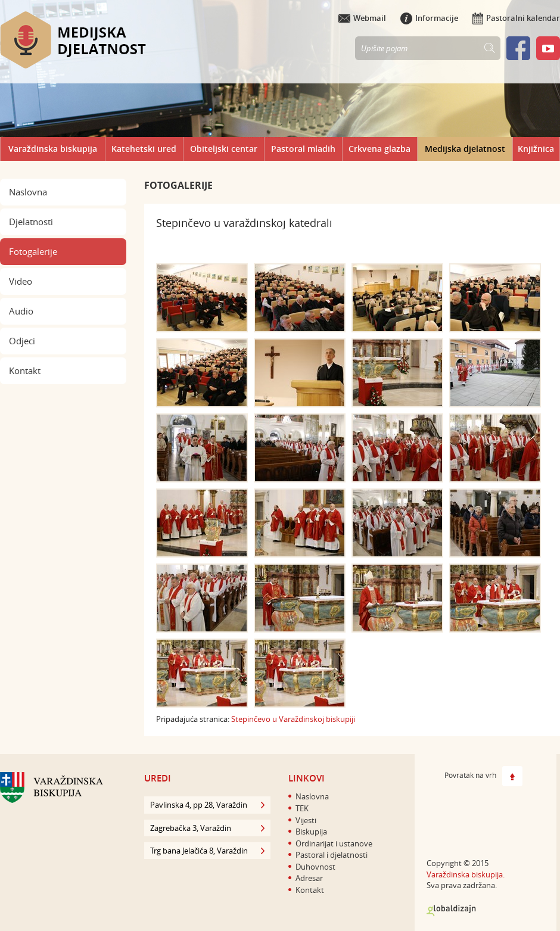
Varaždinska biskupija (53, 149)
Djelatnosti (31, 222)
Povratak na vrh (483, 776)
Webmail (362, 18)
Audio (21, 311)
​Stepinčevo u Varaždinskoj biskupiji (293, 719)
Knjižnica (536, 149)
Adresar (309, 878)
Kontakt (25, 370)
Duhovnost (315, 867)
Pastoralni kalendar (516, 18)
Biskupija (311, 832)
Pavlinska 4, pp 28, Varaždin (207, 805)
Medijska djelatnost (465, 149)
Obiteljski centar (224, 149)
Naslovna (28, 192)
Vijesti (306, 820)
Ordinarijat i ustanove (334, 843)
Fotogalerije (33, 251)
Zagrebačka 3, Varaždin (207, 828)
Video (21, 281)
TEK (302, 808)
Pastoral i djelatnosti (332, 855)
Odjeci (22, 341)
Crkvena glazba (379, 149)
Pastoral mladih (303, 149)
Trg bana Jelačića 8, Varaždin (207, 851)
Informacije (429, 18)
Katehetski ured (144, 149)
